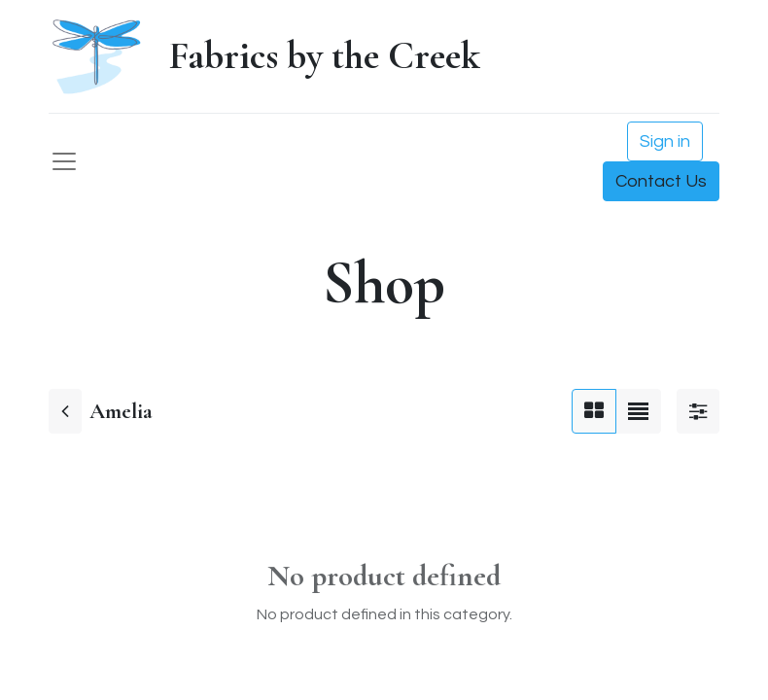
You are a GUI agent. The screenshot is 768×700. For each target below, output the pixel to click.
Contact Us (661, 181)
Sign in (665, 141)
